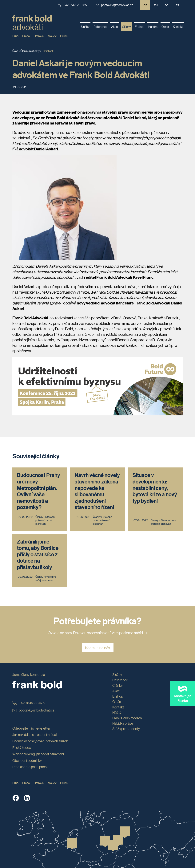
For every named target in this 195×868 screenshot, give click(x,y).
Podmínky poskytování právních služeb (40, 741)
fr (178, 5)
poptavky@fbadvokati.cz (114, 5)
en (156, 5)
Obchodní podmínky (27, 760)
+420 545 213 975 (73, 5)
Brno (15, 36)
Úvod (15, 51)
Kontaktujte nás (98, 648)
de (167, 5)
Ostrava (39, 36)
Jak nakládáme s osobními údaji (35, 735)
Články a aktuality (30, 51)
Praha (26, 36)
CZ (145, 5)
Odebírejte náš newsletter (31, 728)
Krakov (52, 36)
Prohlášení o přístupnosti (30, 767)
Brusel (64, 36)
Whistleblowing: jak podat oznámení (38, 754)
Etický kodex (22, 748)
